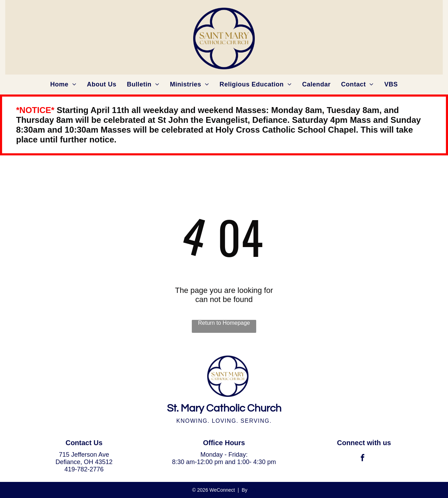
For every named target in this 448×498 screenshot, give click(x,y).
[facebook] (363, 459)
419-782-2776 (84, 469)
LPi (252, 490)
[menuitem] (63, 85)
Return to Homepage (224, 323)
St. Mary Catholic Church (224, 408)
